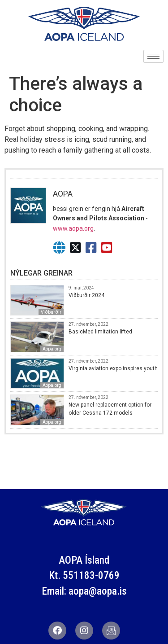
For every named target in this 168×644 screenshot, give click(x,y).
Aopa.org (52, 349)
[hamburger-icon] (153, 56)
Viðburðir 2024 (86, 295)
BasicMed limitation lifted (100, 332)
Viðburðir (51, 312)
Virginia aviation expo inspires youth (113, 368)
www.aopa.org (73, 228)
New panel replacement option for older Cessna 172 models (110, 409)
